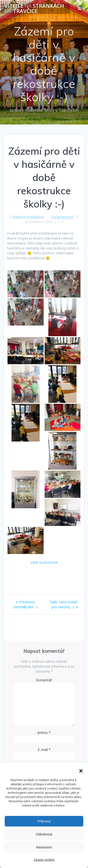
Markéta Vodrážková (28, 217)
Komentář (44, 680)
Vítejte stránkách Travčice (34, 9)
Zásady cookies (44, 860)
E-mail (44, 749)
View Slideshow (44, 562)
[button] (81, 771)
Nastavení (44, 847)
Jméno (44, 732)
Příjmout (44, 821)
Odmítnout (44, 834)
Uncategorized (62, 217)
